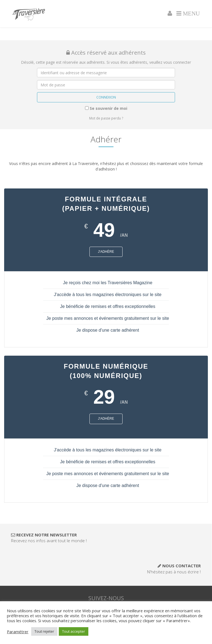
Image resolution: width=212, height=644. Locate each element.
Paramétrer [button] (18, 632)
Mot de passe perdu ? (106, 118)
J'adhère (106, 252)
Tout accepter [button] (74, 631)
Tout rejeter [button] (44, 631)
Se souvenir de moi (106, 108)
